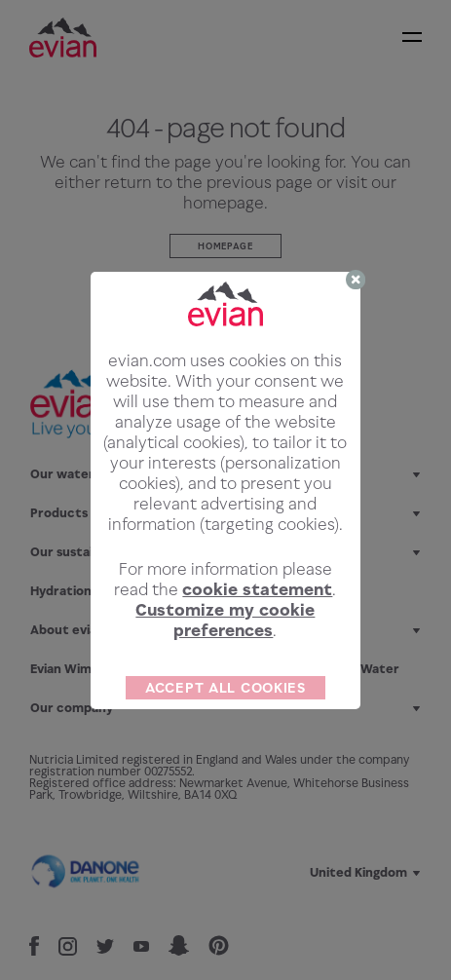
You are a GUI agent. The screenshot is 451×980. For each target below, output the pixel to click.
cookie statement (257, 589)
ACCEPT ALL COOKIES (225, 687)
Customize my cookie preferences (225, 620)
